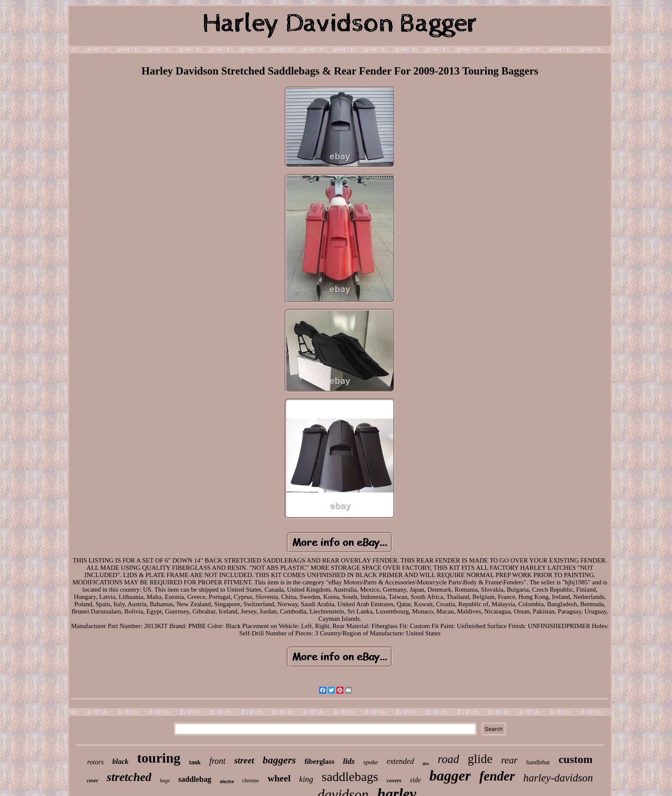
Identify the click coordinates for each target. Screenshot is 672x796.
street (244, 760)
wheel (279, 778)
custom (575, 759)
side (415, 780)
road (448, 759)
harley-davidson (558, 778)
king (306, 779)
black (120, 762)
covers (394, 780)
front (217, 761)
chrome (250, 780)
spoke (371, 762)
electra (227, 782)
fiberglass (319, 762)
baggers (279, 760)
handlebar (538, 762)
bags (165, 781)
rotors (95, 762)
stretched (129, 777)
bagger (450, 776)
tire (426, 763)
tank (195, 762)
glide (480, 759)
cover (92, 781)
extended (400, 761)
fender (497, 776)
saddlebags (350, 777)
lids (349, 761)
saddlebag (195, 779)
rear (509, 760)
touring (159, 758)
